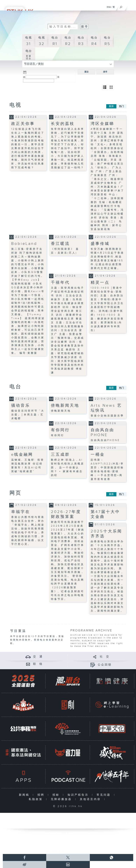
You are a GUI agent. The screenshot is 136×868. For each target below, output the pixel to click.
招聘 (42, 795)
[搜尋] (121, 6)
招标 (57, 795)
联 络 (38, 664)
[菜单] (131, 6)
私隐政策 (36, 799)
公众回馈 (105, 665)
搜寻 (105, 72)
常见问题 (104, 795)
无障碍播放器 (62, 799)
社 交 (105, 657)
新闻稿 (25, 795)
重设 (86, 72)
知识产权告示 (79, 795)
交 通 (38, 657)
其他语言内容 (91, 799)
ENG (109, 7)
